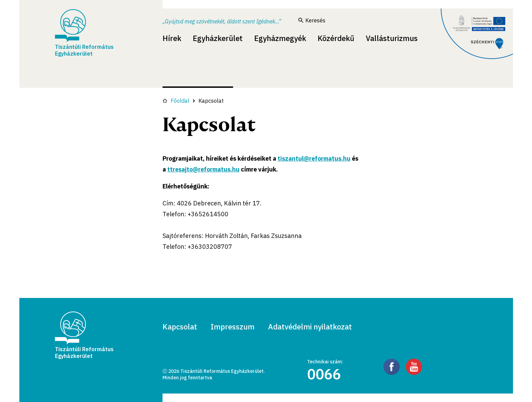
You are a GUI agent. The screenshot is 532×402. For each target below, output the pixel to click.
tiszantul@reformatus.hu (314, 158)
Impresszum (233, 327)
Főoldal (176, 101)
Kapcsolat (180, 327)
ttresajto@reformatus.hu (203, 169)
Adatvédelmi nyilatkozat (310, 327)
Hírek (172, 38)
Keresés (312, 20)
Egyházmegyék (280, 38)
